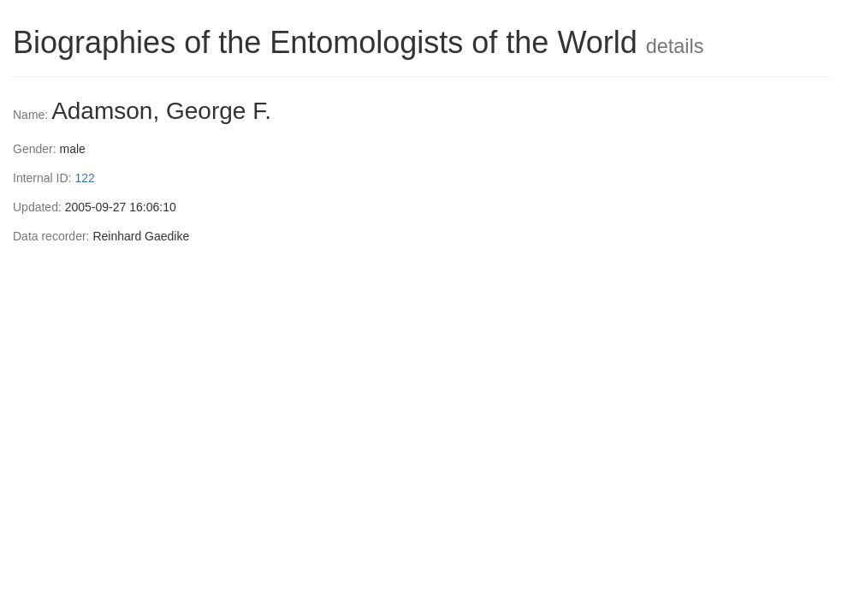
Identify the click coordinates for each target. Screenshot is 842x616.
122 (84, 178)
